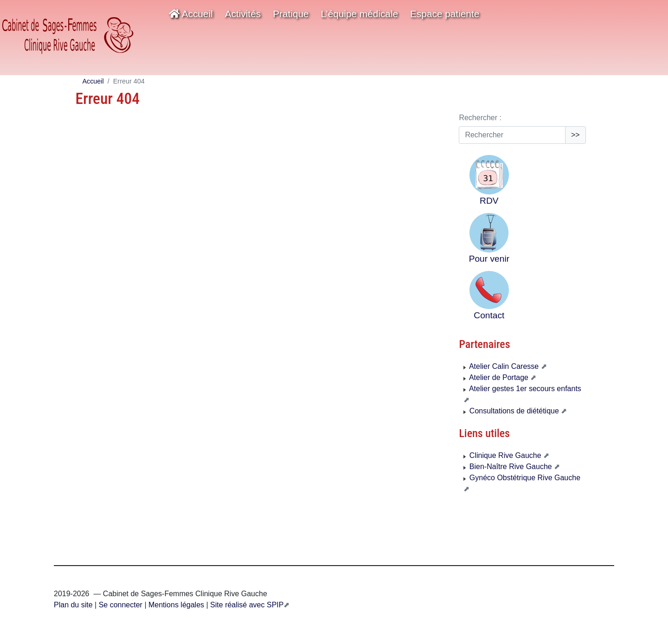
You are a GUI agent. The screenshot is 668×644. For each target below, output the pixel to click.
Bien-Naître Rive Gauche (509, 467)
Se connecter (121, 605)
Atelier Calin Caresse (502, 366)
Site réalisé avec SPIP (246, 605)
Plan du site (73, 605)
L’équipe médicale (360, 14)
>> (575, 135)
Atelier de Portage (497, 377)
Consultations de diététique (512, 411)
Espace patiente (445, 14)
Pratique (291, 14)
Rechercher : (480, 118)
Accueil (191, 14)
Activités (243, 14)
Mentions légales (176, 605)
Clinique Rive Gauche (503, 455)
